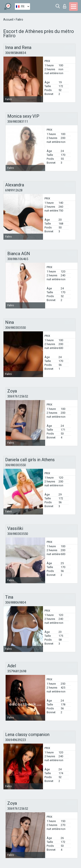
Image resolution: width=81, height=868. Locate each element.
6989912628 (14, 190)
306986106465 (18, 259)
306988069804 (16, 603)
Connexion (65, 6)
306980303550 (16, 328)
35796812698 (17, 671)
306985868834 (16, 53)
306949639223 (16, 740)
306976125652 (18, 396)
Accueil (9, 20)
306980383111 (18, 122)
